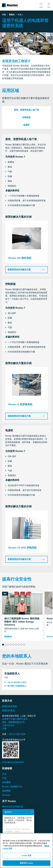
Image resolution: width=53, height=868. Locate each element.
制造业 (12, 15)
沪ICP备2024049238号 (13, 762)
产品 (4, 778)
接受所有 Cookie (26, 863)
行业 (4, 15)
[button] (3, 645)
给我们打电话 (8, 711)
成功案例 (6, 782)
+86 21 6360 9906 (17, 734)
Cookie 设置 (26, 856)
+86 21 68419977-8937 (15, 682)
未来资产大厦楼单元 (15, 719)
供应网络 (6, 791)
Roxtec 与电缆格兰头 (12, 787)
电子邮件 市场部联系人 (15, 686)
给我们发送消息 (9, 706)
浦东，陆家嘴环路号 (13, 722)
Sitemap (6, 795)
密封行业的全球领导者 (13, 807)
